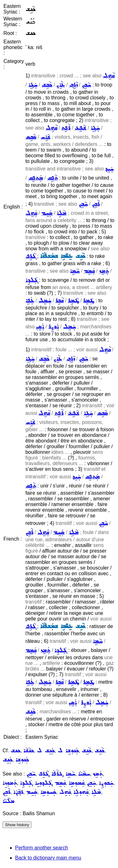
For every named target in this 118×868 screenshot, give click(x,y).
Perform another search (42, 848)
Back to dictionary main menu (48, 858)
